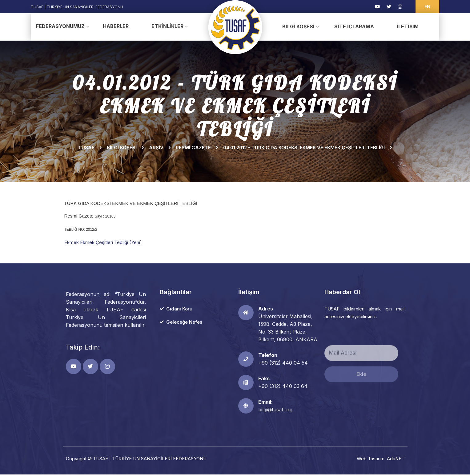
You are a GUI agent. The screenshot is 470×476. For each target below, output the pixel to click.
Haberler (116, 26)
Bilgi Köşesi (298, 26)
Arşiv (156, 149)
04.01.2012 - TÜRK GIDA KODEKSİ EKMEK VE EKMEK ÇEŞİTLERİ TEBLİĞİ (304, 149)
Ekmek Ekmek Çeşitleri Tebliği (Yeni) (103, 244)
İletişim (408, 26)
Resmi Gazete (193, 149)
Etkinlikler (167, 26)
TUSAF (86, 149)
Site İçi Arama (354, 26)
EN (427, 7)
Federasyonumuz (60, 26)
